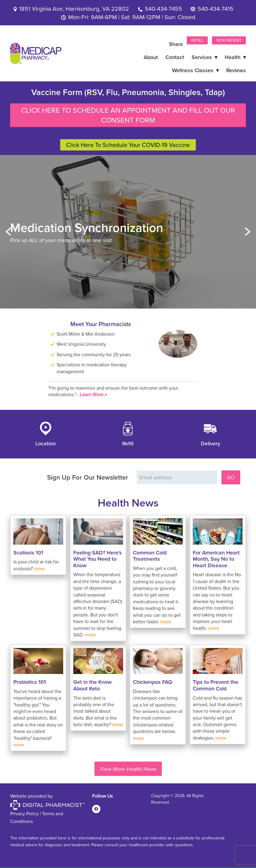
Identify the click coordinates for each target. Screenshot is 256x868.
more (39, 568)
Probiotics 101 (30, 682)
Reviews (236, 70)
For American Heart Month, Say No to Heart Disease (216, 559)
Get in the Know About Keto (93, 685)
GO (231, 477)
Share (176, 44)
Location (46, 443)
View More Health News (128, 769)
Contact (175, 57)
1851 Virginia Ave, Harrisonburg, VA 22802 (74, 8)
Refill (197, 40)
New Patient (229, 40)
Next (248, 232)
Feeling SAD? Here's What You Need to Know (98, 559)
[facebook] (96, 809)
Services (204, 57)
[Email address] (177, 477)
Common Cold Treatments (150, 556)
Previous (8, 232)
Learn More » (93, 394)
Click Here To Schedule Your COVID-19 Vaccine (128, 145)
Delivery (211, 443)
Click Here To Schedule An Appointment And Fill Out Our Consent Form (128, 115)
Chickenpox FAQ (153, 682)
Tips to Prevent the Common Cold (215, 685)
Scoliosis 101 (28, 552)
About (151, 57)
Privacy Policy (24, 813)
